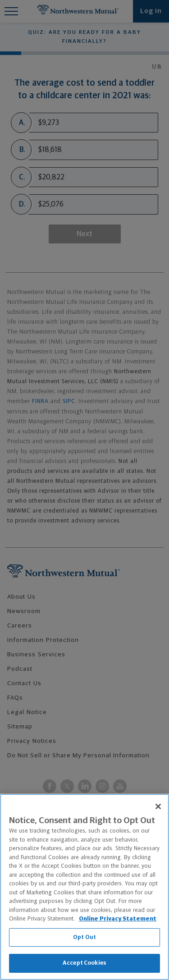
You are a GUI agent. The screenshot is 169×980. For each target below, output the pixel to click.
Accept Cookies (84, 963)
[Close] (158, 806)
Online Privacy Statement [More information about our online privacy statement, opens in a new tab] (118, 919)
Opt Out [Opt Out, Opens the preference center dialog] (84, 937)
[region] (84, 887)
